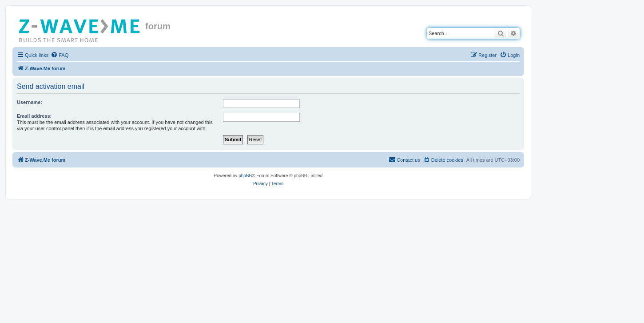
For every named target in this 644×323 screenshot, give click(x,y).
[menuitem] (60, 55)
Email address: (34, 116)
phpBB (245, 176)
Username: (30, 102)
